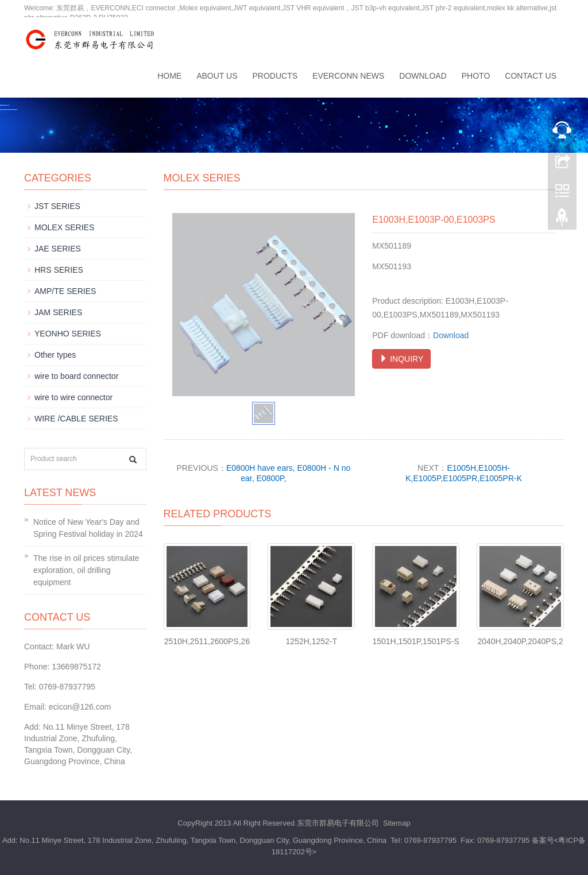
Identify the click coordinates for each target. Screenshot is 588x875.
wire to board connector (76, 376)
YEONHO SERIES (68, 334)
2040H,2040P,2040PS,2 (520, 641)
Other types (55, 355)
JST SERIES (57, 206)
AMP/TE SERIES (65, 291)
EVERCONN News (348, 76)
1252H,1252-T (312, 641)
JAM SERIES (58, 312)
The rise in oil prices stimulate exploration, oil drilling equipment (86, 570)
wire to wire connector (73, 397)
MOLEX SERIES (64, 227)
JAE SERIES (58, 249)
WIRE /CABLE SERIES (76, 419)
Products (275, 76)
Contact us (531, 76)
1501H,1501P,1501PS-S (416, 641)
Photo (476, 76)
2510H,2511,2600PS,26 (207, 641)
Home (169, 76)
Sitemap (397, 823)
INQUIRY (401, 359)
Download (423, 76)
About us (217, 76)
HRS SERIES (59, 270)
